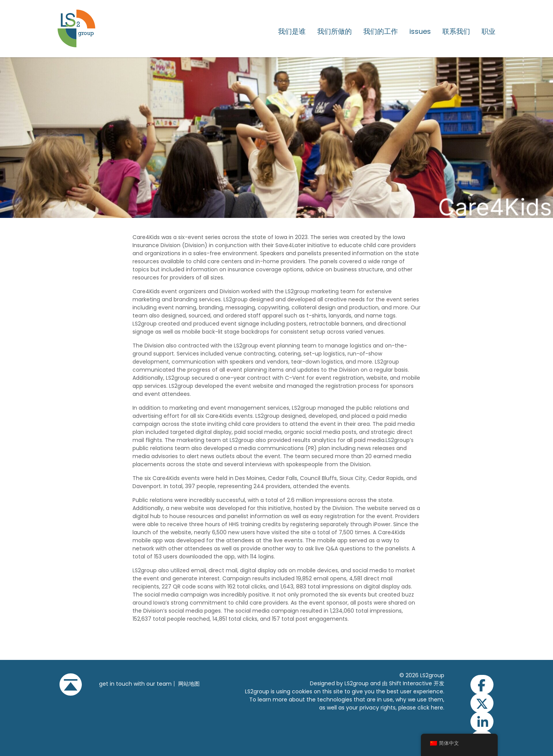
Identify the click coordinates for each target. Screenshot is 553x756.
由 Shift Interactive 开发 (413, 683)
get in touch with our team (135, 684)
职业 (488, 32)
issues (420, 32)
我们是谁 (292, 32)
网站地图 (189, 684)
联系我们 (456, 32)
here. (438, 708)
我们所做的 (334, 32)
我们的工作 (381, 32)
